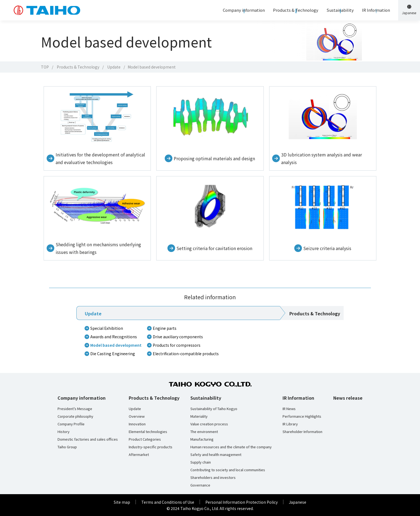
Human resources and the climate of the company (231, 447)
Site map (122, 502)
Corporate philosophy (75, 416)
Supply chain (201, 462)
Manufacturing (202, 439)
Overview (137, 416)
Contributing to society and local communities (228, 470)
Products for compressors (177, 345)
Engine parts (165, 328)
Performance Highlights (302, 416)
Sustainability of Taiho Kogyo (214, 409)
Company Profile (71, 424)
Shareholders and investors (213, 478)
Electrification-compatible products (186, 354)
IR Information (298, 398)
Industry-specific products (151, 447)
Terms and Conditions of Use (168, 502)
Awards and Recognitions (114, 337)
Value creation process (209, 424)
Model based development (116, 345)
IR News (289, 409)
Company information (82, 398)
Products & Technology (78, 67)
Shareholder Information (302, 432)
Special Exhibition (107, 328)
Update (114, 67)
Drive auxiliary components (178, 337)
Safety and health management (216, 455)
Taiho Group (67, 447)
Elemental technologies (148, 432)
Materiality (199, 416)
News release (348, 398)
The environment (204, 432)
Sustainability (206, 398)
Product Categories (145, 439)
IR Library (290, 424)
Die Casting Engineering (113, 354)
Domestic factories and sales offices (88, 439)
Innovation (137, 424)
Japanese (298, 502)
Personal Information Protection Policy (241, 502)
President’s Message (75, 409)
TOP (45, 67)
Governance (200, 485)
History (64, 432)
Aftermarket (139, 455)
